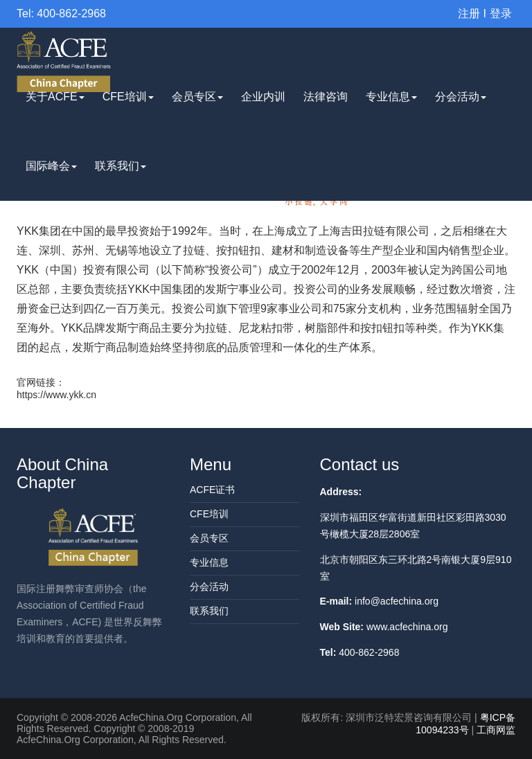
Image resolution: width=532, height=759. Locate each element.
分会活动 (461, 97)
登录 (501, 14)
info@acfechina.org (397, 601)
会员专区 (197, 97)
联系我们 (121, 166)
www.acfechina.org (407, 627)
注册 (469, 14)
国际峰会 (51, 166)
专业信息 (391, 97)
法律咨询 (326, 97)
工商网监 (496, 730)
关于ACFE (55, 97)
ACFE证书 (212, 490)
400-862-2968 (369, 652)
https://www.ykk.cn (56, 395)
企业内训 (263, 97)
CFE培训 (128, 97)
